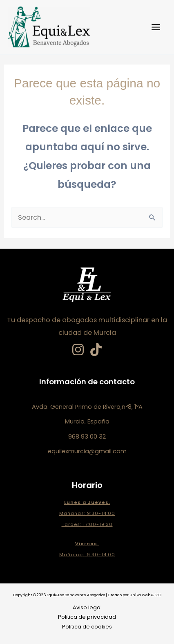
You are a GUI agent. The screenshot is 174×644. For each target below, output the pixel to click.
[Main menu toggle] (156, 27)
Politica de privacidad (87, 617)
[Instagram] (78, 350)
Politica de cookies (87, 627)
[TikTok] (96, 350)
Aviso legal (87, 607)
